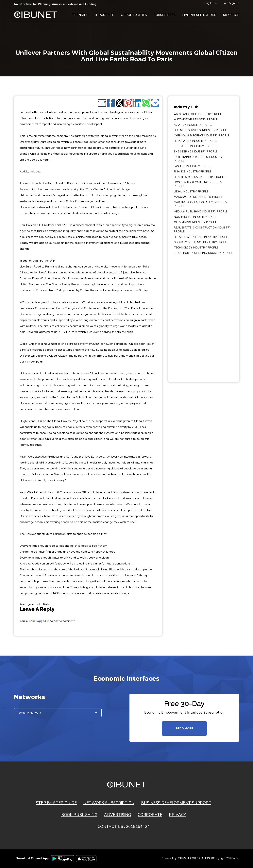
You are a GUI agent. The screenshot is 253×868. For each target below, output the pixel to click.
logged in (43, 621)
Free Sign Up (231, 3)
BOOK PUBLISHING (79, 814)
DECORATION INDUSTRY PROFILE (196, 141)
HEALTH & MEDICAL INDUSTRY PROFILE (200, 177)
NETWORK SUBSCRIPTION (109, 803)
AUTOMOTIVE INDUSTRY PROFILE (196, 119)
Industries (105, 15)
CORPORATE (150, 814)
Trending (80, 15)
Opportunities (134, 15)
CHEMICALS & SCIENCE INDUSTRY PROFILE (202, 135)
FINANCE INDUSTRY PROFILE (193, 171)
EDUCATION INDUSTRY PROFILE (195, 146)
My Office (231, 15)
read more (184, 728)
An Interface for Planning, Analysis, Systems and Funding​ (55, 4)
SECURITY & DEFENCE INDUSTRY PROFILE (201, 242)
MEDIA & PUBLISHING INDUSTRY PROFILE (201, 211)
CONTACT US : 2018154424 (124, 826)
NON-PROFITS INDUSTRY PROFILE (196, 217)
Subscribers (165, 15)
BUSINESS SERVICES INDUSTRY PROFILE (200, 130)
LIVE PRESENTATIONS (199, 15)
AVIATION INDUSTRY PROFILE (193, 125)
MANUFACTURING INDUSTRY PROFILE (198, 197)
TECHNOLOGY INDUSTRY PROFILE (196, 247)
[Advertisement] (186, 316)
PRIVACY (177, 814)
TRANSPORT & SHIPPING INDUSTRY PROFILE (203, 253)
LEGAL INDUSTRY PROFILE (191, 191)
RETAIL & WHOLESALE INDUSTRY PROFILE (202, 237)
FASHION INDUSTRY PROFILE (193, 166)
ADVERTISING (118, 814)
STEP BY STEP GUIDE (56, 803)
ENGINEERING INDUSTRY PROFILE (196, 151)
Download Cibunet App (32, 858)
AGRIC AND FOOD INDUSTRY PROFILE (199, 114)
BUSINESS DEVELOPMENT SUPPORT (176, 803)
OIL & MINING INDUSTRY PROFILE (195, 222)
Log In (209, 3)
